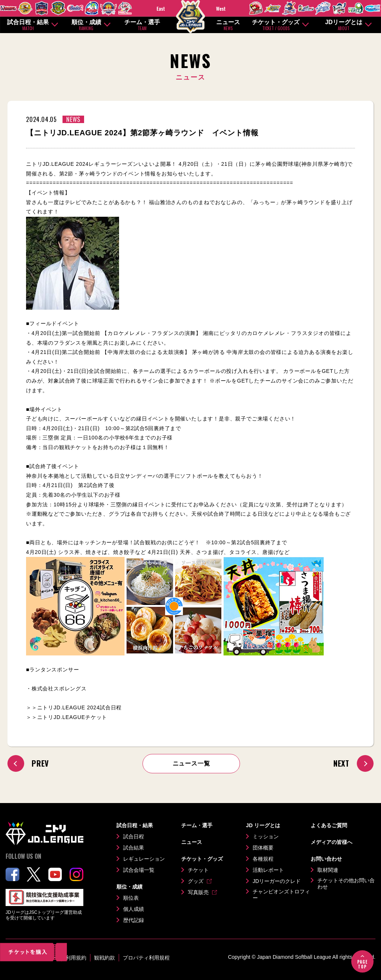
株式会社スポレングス (59, 689)
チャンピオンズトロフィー (281, 895)
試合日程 (134, 836)
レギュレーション (144, 859)
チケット (198, 870)
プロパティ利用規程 (146, 958)
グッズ (196, 881)
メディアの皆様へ (332, 842)
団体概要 (263, 848)
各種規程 (263, 859)
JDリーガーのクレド (277, 881)
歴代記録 (134, 920)
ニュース (228, 25)
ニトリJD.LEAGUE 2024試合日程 (80, 707)
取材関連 (328, 870)
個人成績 (134, 909)
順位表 (131, 898)
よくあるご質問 (329, 825)
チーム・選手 (142, 25)
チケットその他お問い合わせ (346, 884)
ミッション (266, 836)
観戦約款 (105, 958)
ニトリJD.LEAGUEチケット (72, 717)
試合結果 (134, 848)
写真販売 (198, 892)
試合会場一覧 (139, 870)
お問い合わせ (326, 859)
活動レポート (268, 870)
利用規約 (76, 958)
